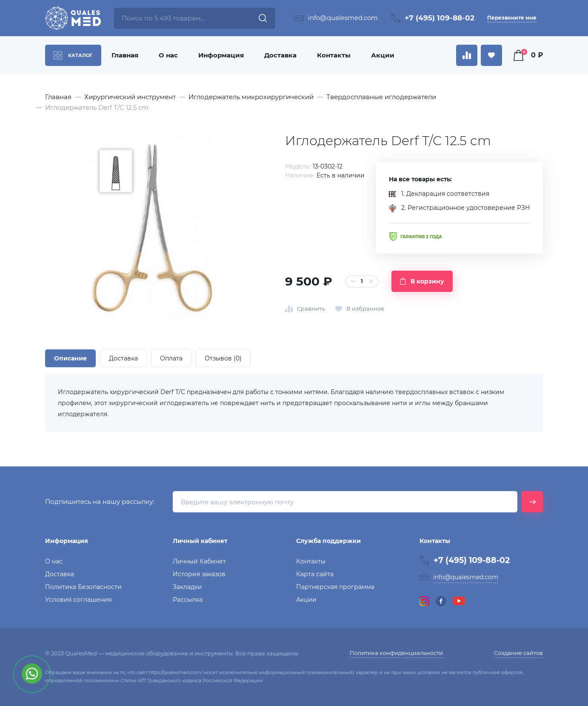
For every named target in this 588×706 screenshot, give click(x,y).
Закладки (187, 587)
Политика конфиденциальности (396, 653)
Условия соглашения (78, 600)
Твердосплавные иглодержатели (381, 97)
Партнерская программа (335, 587)
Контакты (334, 55)
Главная (125, 55)
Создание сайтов (518, 653)
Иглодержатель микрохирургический (251, 97)
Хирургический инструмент (130, 97)
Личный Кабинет (199, 561)
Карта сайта (315, 574)
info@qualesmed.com (343, 18)
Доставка (280, 55)
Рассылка (188, 600)
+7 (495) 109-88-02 (440, 18)
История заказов (199, 574)
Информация (221, 55)
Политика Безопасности (83, 587)
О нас (168, 55)
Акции (383, 55)
